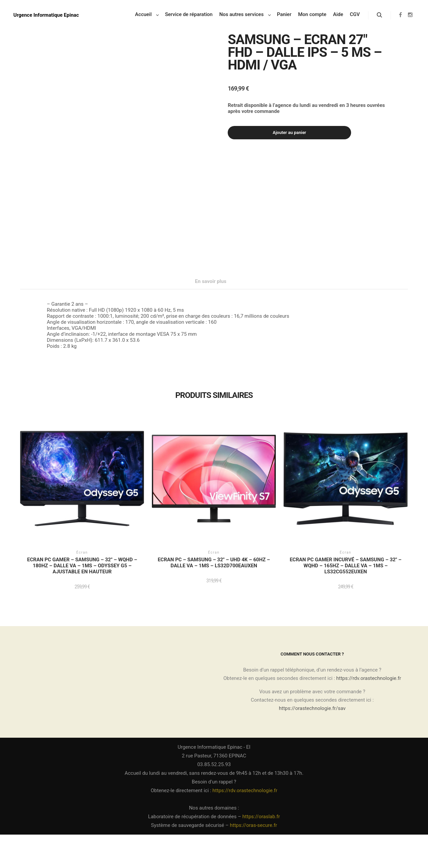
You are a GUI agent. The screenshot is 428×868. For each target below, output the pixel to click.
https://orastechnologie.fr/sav (312, 742)
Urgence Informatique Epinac (46, 15)
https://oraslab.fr (261, 850)
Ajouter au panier (290, 132)
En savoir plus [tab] (211, 315)
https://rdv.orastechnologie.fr (369, 712)
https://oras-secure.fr (254, 859)
